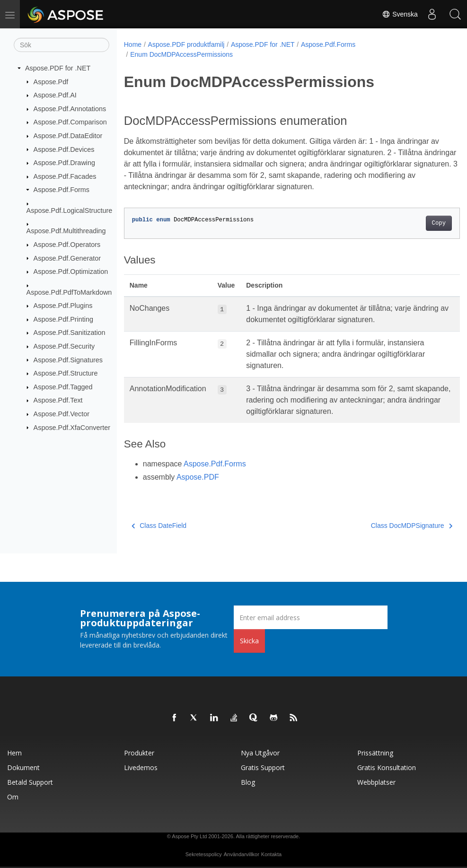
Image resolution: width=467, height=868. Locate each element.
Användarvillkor (242, 854)
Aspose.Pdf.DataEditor (68, 136)
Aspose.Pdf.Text (58, 400)
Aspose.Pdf (51, 81)
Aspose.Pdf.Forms (62, 190)
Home (133, 44)
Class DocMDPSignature (388, 526)
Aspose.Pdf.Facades (65, 176)
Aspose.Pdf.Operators (67, 245)
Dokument (23, 767)
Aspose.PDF (198, 477)
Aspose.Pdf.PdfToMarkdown (69, 292)
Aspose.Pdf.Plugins (63, 306)
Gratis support (263, 767)
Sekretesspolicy (204, 854)
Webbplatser (376, 782)
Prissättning (375, 753)
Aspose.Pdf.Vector (62, 414)
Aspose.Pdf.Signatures (68, 359)
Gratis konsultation (387, 767)
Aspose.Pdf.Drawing (64, 163)
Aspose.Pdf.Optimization (71, 272)
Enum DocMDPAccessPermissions (181, 54)
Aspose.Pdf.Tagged (63, 387)
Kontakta (271, 854)
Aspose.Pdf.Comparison (70, 122)
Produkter (139, 753)
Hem (14, 753)
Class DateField (159, 526)
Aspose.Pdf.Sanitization (70, 333)
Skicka (249, 641)
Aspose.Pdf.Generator (67, 258)
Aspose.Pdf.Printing (63, 319)
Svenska (399, 14)
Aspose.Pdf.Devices (64, 149)
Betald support (30, 782)
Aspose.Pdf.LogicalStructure (70, 210)
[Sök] (62, 45)
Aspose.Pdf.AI (55, 95)
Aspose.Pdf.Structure (66, 373)
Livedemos (141, 767)
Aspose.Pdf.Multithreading (66, 231)
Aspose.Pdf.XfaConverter (72, 427)
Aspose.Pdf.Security (64, 346)
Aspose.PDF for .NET (58, 68)
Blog (248, 782)
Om (13, 797)
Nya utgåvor (260, 753)
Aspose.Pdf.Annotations (70, 109)
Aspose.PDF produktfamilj (186, 44)
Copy (415, 223)
